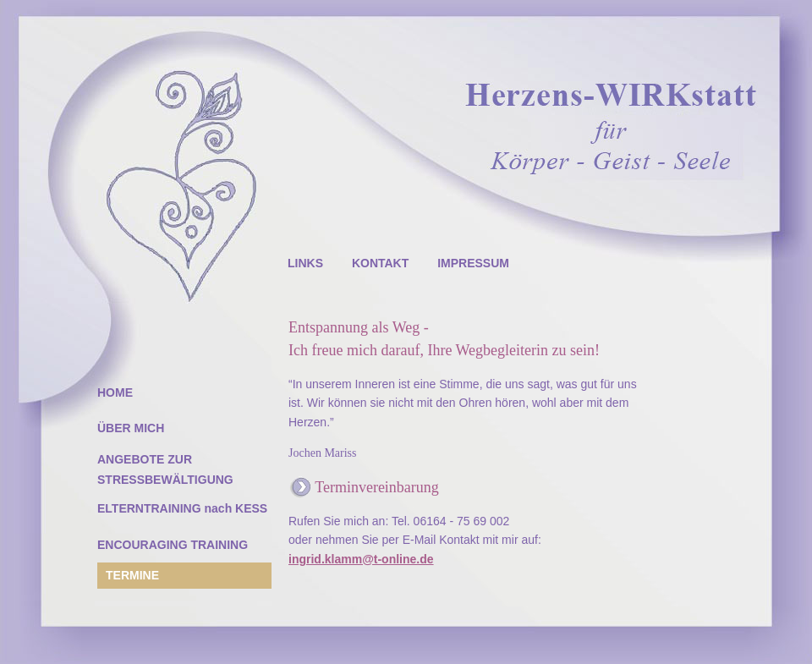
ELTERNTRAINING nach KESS (182, 508)
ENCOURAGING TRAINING (173, 545)
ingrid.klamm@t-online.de (361, 559)
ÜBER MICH (131, 428)
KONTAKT (380, 263)
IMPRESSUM (473, 263)
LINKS (305, 263)
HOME (115, 392)
